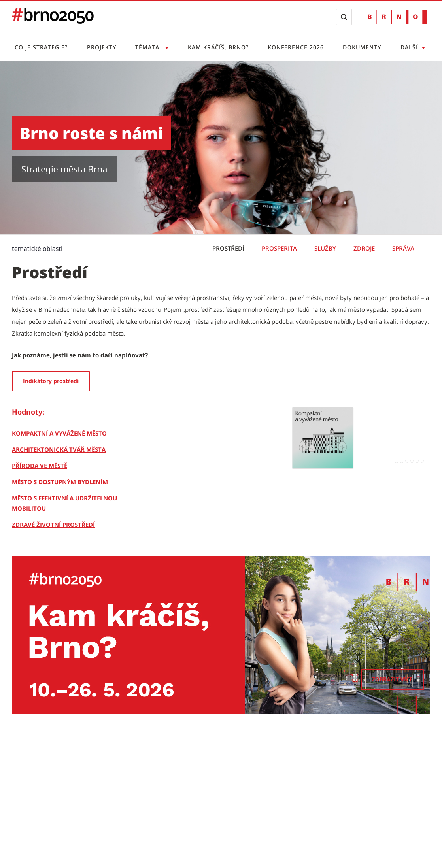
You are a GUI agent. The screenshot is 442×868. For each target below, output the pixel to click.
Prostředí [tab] (228, 248)
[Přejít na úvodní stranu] (53, 21)
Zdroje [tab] (364, 248)
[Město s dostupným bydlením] (60, 482)
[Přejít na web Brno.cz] (397, 17)
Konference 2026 (296, 47)
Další (409, 47)
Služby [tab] (325, 248)
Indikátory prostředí (51, 381)
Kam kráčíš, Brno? (218, 47)
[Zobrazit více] (392, 679)
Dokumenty (362, 47)
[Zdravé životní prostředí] (53, 525)
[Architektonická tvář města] (59, 449)
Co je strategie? (41, 47)
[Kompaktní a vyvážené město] (59, 433)
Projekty (102, 47)
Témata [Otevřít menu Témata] (148, 47)
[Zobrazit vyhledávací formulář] (344, 17)
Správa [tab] (403, 248)
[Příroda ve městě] (40, 466)
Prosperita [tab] (279, 248)
